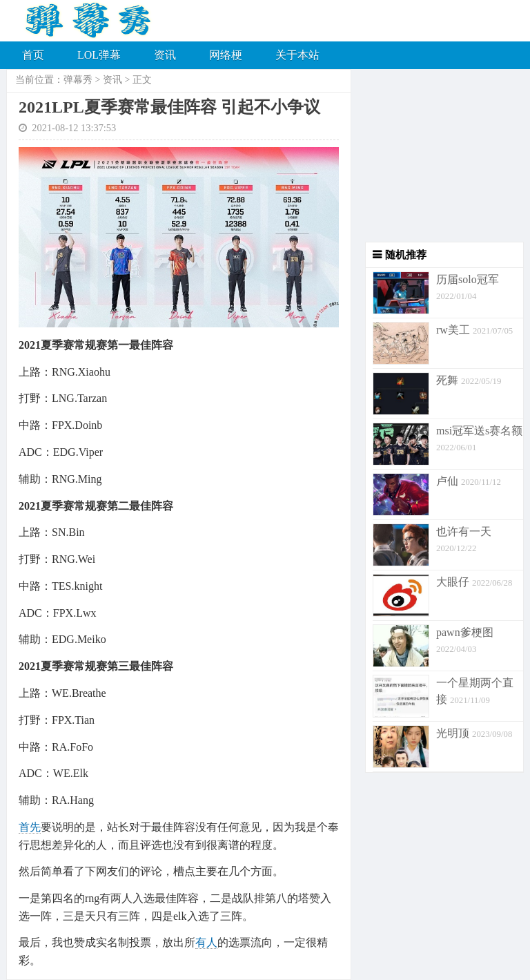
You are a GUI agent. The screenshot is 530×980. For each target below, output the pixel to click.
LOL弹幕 (99, 55)
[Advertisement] (438, 155)
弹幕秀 (78, 80)
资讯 (165, 55)
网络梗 (226, 55)
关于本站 (297, 55)
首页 (33, 55)
